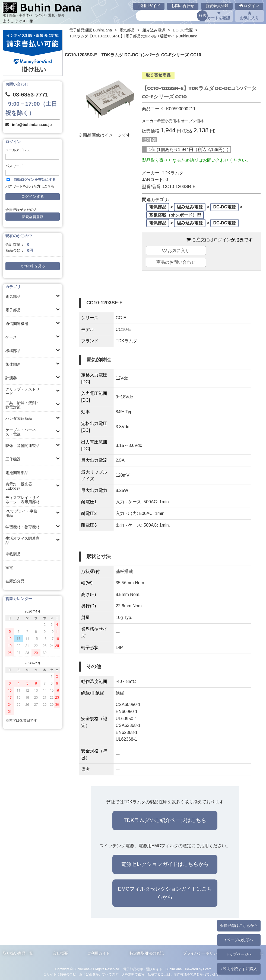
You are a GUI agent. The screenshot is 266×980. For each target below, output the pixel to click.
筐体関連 (13, 364)
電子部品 (13, 310)
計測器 (11, 378)
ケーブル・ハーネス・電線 (21, 432)
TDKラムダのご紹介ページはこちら (165, 820)
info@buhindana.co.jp (32, 125)
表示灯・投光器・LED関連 (21, 486)
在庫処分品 (15, 581)
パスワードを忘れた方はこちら (30, 186)
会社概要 (60, 953)
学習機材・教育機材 (23, 527)
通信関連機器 (17, 324)
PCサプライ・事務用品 (21, 513)
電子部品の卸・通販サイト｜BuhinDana (153, 969)
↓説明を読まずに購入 (239, 969)
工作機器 (13, 459)
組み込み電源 (154, 30)
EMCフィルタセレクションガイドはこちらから (165, 893)
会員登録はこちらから (239, 926)
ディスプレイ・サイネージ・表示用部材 (23, 500)
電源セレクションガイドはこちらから (165, 864)
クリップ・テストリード (23, 391)
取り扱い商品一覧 (18, 953)
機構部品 (13, 351)
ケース (11, 337)
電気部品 (13, 296)
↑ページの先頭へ (239, 940)
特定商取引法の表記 (147, 953)
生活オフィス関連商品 (23, 540)
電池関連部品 (17, 473)
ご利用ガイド (149, 6)
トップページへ (239, 954)
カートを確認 (218, 16)
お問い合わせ (183, 6)
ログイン (249, 6)
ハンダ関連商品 (19, 418)
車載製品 (13, 554)
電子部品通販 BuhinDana (91, 30)
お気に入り (249, 16)
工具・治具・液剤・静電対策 (23, 405)
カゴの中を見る (33, 266)
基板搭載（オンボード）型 (175, 215)
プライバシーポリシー (202, 953)
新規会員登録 (217, 6)
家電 (9, 568)
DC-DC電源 (183, 30)
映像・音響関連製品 (23, 446)
